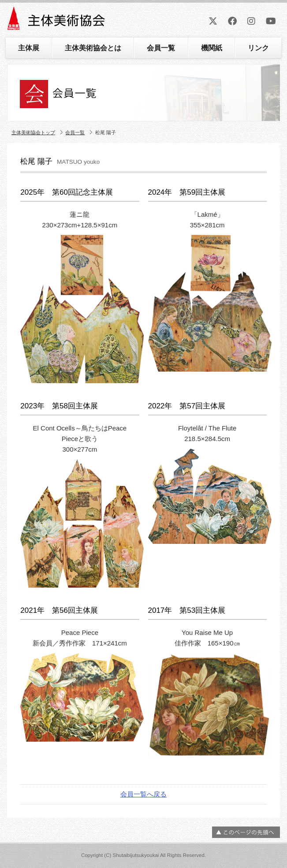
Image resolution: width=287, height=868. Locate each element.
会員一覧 (161, 48)
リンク (258, 48)
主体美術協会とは (93, 48)
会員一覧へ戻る (143, 794)
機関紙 (212, 48)
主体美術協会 (57, 21)
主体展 (29, 48)
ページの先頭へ (246, 832)
